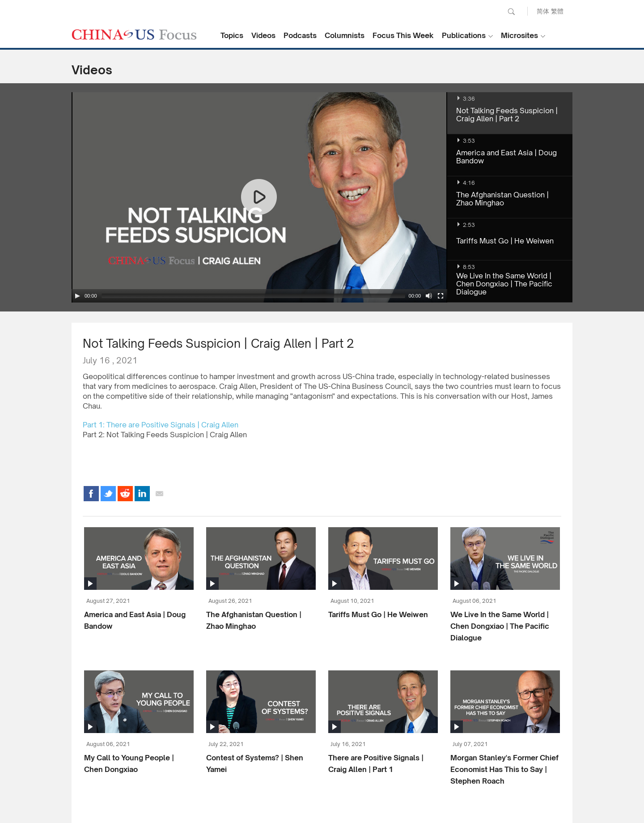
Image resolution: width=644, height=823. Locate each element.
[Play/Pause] (77, 296)
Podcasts (300, 35)
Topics (232, 35)
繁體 (557, 11)
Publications (464, 35)
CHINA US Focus (134, 34)
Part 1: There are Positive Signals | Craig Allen (161, 425)
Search (511, 12)
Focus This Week (403, 35)
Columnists (345, 35)
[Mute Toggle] (429, 296)
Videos (263, 35)
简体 (543, 11)
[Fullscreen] (441, 296)
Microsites (519, 35)
